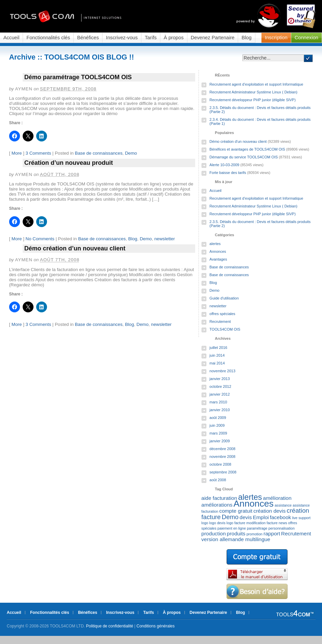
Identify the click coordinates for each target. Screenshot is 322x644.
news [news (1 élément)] (283, 523)
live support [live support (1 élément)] (302, 518)
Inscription (276, 38)
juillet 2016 (218, 348)
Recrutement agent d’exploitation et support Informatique (256, 84)
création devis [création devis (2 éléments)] (269, 511)
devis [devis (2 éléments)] (246, 517)
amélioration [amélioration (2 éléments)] (277, 498)
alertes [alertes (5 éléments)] (250, 497)
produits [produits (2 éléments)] (236, 534)
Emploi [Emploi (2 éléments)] (261, 517)
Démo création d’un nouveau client (75, 248)
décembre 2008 (222, 449)
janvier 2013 (220, 379)
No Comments (40, 239)
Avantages (218, 259)
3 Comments (39, 153)
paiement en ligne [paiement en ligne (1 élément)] (232, 528)
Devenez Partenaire (213, 38)
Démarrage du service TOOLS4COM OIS (244, 157)
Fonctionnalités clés (48, 38)
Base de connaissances (99, 153)
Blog (246, 38)
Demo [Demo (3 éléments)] (230, 517)
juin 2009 (217, 425)
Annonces (218, 251)
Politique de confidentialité (109, 626)
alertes (215, 244)
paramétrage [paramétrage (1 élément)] (257, 528)
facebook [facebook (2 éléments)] (281, 517)
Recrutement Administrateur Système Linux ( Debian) (253, 92)
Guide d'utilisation (224, 298)
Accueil (11, 38)
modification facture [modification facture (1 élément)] (262, 523)
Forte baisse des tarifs (228, 173)
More (17, 153)
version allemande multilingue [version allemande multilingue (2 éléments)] (236, 539)
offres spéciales (222, 314)
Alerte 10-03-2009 (224, 165)
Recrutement (220, 321)
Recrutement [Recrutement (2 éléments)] (296, 534)
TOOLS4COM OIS (225, 329)
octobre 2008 (220, 464)
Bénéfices (88, 38)
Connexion (306, 38)
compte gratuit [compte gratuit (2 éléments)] (236, 511)
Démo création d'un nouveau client (238, 141)
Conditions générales (156, 626)
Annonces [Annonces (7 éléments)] (254, 504)
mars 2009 (218, 433)
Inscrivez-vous (122, 38)
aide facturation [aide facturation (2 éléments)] (219, 498)
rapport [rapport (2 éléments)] (272, 534)
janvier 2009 (220, 441)
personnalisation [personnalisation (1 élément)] (282, 528)
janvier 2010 (220, 410)
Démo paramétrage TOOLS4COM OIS (78, 77)
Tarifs (151, 38)
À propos (174, 38)
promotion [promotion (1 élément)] (255, 534)
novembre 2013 (222, 371)
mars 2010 (218, 402)
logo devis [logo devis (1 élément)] (217, 523)
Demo (131, 153)
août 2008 (218, 480)
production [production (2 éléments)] (213, 534)
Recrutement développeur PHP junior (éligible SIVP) (252, 100)
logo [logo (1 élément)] (205, 523)
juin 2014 (217, 355)
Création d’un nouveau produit (69, 163)
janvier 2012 (220, 394)
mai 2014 (217, 363)
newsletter (165, 239)
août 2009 (218, 418)
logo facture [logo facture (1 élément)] (236, 523)
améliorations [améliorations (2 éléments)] (217, 505)
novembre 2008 (222, 457)
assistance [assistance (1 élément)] (283, 505)
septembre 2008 (223, 472)
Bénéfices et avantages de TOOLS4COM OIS (247, 149)
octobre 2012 (220, 386)
